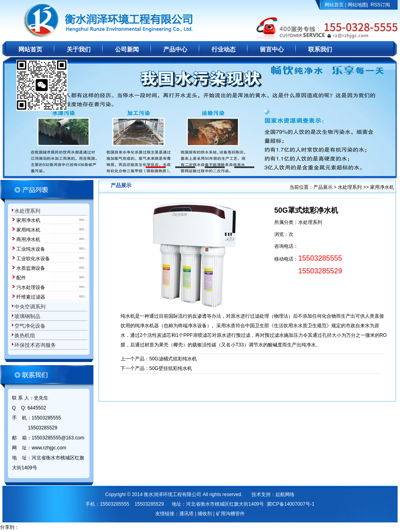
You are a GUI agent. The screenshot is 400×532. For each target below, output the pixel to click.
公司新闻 (127, 49)
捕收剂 (205, 514)
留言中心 (272, 49)
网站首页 (334, 5)
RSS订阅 (380, 5)
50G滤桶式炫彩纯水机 (173, 359)
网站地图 (357, 5)
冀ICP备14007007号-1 (291, 504)
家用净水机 (382, 187)
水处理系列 (350, 187)
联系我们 (320, 49)
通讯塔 (186, 514)
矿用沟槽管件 (230, 514)
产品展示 (324, 187)
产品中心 (175, 49)
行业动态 (224, 49)
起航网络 (285, 494)
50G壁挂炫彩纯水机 (171, 368)
